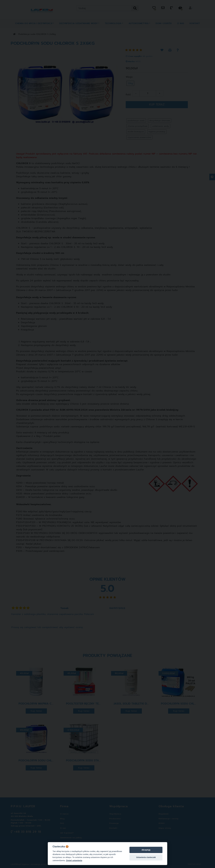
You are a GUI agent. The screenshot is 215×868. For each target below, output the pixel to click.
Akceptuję (146, 850)
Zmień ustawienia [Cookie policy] (74, 860)
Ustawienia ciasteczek (146, 857)
